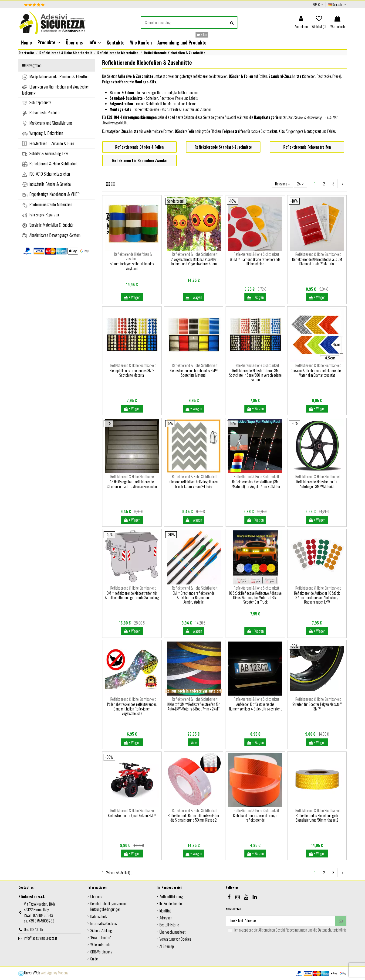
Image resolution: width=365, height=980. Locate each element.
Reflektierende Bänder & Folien (139, 147)
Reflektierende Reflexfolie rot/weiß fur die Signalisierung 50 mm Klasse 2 (194, 818)
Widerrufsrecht (101, 945)
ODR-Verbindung (101, 952)
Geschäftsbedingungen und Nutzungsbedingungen (109, 906)
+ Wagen (132, 297)
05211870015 (33, 929)
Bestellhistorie (169, 925)
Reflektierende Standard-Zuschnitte (223, 147)
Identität (165, 911)
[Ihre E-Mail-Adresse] (281, 921)
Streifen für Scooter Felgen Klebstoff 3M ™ (317, 706)
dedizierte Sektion (182, 117)
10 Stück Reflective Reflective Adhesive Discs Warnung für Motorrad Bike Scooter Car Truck (255, 598)
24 (300, 184)
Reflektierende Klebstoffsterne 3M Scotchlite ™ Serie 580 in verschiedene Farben (255, 375)
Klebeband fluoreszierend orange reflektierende (255, 818)
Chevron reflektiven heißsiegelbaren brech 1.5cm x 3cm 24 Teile (194, 484)
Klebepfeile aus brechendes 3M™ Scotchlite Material (132, 373)
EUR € (318, 4)
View (194, 742)
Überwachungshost (172, 932)
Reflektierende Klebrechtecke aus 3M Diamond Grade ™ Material (317, 261)
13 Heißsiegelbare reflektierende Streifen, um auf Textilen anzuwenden (132, 484)
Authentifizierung (171, 897)
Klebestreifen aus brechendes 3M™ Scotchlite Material (194, 373)
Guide (94, 959)
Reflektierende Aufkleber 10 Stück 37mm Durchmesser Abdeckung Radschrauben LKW (317, 598)
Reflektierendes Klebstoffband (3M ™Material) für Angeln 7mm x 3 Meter (255, 484)
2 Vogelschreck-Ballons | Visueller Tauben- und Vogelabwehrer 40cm (194, 261)
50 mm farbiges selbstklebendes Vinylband (132, 266)
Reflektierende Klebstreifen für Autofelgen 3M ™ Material (317, 484)
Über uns (96, 897)
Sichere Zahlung (101, 930)
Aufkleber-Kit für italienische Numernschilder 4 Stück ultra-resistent (255, 706)
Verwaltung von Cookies (175, 939)
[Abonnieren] (341, 921)
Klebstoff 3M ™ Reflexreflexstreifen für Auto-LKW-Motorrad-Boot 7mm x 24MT (194, 706)
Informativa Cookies (104, 923)
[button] (49, 42)
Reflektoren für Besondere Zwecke (139, 160)
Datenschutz (99, 916)
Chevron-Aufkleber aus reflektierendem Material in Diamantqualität (317, 373)
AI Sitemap (167, 946)
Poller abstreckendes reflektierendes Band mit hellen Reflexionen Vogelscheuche (132, 709)
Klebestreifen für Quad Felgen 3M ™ (132, 816)
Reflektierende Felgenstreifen (307, 147)
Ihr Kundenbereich (171, 904)
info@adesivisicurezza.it (41, 938)
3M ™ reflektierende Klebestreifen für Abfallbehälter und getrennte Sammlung (132, 595)
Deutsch (337, 4)
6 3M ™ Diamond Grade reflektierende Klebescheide (255, 261)
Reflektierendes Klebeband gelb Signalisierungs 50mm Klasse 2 (317, 818)
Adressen (166, 918)
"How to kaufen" (101, 938)
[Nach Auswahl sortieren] (283, 184)
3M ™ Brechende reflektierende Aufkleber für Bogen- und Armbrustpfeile (194, 598)
